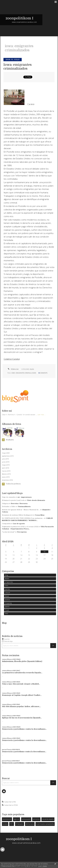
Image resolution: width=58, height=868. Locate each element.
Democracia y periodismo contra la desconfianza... (24, 752)
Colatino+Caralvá (12, 359)
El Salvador (20, 824)
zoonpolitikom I (19, 18)
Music (7, 596)
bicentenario (7, 819)
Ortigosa (5, 504)
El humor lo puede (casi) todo (13, 500)
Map (4, 623)
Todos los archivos (13, 484)
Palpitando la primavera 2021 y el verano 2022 (20, 527)
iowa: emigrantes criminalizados (24, 373)
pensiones (36, 819)
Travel (7, 610)
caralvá (5, 824)
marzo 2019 (6, 471)
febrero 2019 (6, 474)
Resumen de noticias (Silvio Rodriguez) (17, 515)
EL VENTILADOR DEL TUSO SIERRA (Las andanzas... (23, 518)
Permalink (13, 369)
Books (7, 579)
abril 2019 (5, 468)
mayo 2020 (6, 453)
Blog (32, 369)
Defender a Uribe (9, 507)
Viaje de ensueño (9, 497)
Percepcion (22, 532)
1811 (12, 824)
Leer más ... (42, 415)
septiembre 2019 (8, 456)
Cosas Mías (40, 515)
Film (7, 586)
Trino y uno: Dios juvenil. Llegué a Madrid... (21, 684)
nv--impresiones (25, 497)
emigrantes (9, 582)
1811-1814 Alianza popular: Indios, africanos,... (21, 707)
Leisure (7, 593)
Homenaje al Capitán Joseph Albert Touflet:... (22, 695)
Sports (7, 606)
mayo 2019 (6, 465)
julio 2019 (5, 459)
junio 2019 (6, 462)
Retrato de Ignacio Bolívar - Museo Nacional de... (21, 510)
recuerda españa (48, 819)
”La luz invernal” (8, 532)
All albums (10, 440)
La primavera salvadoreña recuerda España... (22, 673)
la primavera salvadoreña (45, 824)
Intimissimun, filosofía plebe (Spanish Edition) (22, 661)
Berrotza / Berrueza (19, 504)
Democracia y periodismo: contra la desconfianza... (24, 729)
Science (7, 600)
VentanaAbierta (24, 507)
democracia (30, 824)
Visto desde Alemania (36, 500)
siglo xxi (17, 819)
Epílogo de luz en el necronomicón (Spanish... (22, 718)
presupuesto (26, 819)
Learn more (42, 866)
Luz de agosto (19, 524)
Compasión (6, 524)
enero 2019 (6, 477)
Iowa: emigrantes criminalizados (18, 67)
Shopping (8, 603)
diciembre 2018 (7, 480)
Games (7, 589)
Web (6, 613)
